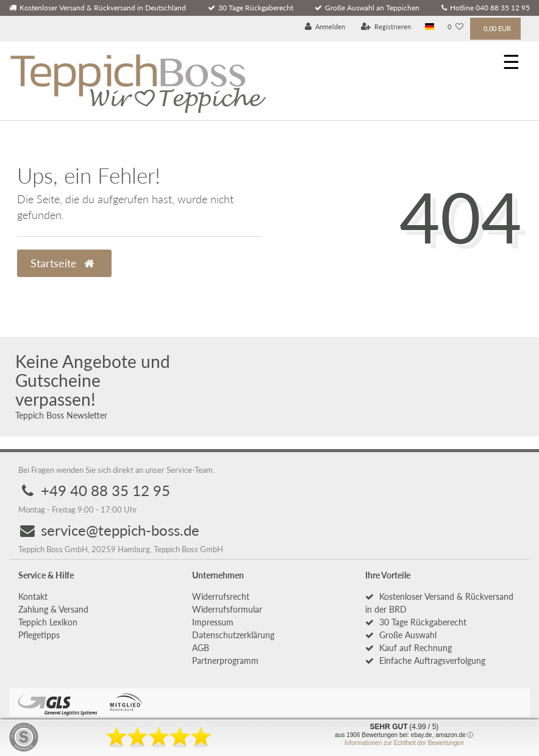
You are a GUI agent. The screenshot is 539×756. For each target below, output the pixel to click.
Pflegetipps (39, 635)
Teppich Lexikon (48, 622)
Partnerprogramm (225, 661)
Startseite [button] (62, 263)
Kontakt (33, 596)
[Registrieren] (386, 27)
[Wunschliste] (455, 27)
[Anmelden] (325, 27)
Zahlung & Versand (53, 609)
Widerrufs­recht (221, 596)
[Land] (430, 27)
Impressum (213, 622)
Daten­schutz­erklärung (233, 635)
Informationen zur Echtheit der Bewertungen (404, 743)
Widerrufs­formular (227, 609)
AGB (201, 648)
